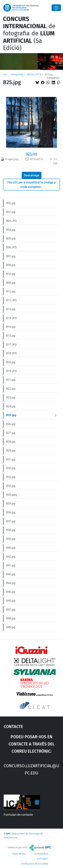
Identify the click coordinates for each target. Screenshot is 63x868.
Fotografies (17, 74)
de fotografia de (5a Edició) (29, 33)
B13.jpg (11, 309)
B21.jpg (11, 380)
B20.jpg (11, 362)
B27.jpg (11, 433)
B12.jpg (11, 291)
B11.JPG (12, 300)
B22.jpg (11, 389)
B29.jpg (11, 450)
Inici (5, 74)
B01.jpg (11, 212)
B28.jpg (11, 442)
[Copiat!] (59, 83)
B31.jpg (11, 459)
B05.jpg (11, 238)
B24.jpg (11, 406)
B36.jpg (11, 512)
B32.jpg (11, 477)
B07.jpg (11, 256)
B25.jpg (32, 154)
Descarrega (32, 175)
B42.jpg (11, 557)
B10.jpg (11, 274)
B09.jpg (11, 283)
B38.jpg (11, 530)
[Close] (56, 8)
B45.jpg (11, 601)
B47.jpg (11, 610)
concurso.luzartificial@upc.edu (32, 769)
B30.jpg (11, 468)
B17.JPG (12, 344)
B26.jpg (11, 424)
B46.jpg (11, 592)
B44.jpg (11, 583)
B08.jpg (11, 265)
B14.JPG (12, 318)
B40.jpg (11, 548)
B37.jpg (11, 521)
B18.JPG (12, 353)
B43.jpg (11, 574)
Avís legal (42, 859)
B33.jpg (11, 486)
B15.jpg (11, 336)
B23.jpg (11, 397)
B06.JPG (12, 247)
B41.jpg (11, 565)
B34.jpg (11, 503)
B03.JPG (12, 221)
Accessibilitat (41, 854)
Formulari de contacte (18, 815)
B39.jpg (11, 539)
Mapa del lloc (19, 854)
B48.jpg (11, 618)
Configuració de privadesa (35, 864)
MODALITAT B (34, 74)
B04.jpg (11, 230)
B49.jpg (11, 627)
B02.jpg (11, 203)
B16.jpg (11, 327)
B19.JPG (12, 371)
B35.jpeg (12, 495)
